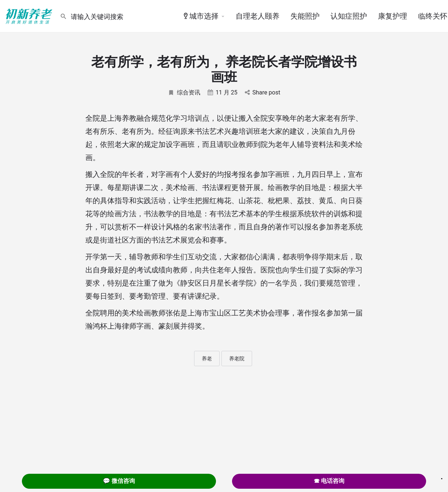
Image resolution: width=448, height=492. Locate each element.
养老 (207, 359)
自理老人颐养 (258, 16)
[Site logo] (30, 16)
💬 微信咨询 (119, 481)
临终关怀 (433, 16)
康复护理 (393, 16)
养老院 (237, 359)
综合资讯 (184, 92)
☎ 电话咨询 (329, 481)
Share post (262, 92)
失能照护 (305, 16)
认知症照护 (349, 16)
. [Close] (442, 476)
